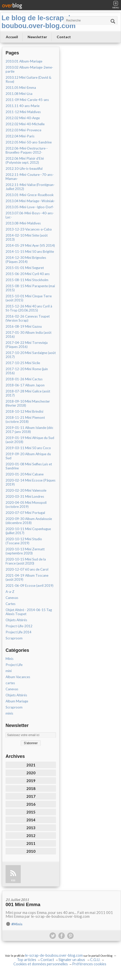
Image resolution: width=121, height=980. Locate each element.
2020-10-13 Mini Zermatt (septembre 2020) (25, 551)
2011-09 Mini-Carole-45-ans (27, 100)
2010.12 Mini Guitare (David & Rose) (28, 79)
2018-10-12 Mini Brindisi (24, 411)
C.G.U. (95, 960)
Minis (9, 659)
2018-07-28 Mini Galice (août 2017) (28, 393)
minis (9, 713)
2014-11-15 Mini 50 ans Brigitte (30, 252)
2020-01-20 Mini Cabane (25, 474)
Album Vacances (18, 677)
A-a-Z (10, 592)
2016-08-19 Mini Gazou (24, 326)
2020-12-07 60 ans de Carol (27, 569)
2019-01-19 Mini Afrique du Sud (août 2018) (30, 440)
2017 (31, 796)
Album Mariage (17, 701)
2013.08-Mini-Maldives (23, 223)
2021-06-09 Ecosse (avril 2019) (29, 586)
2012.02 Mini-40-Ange (23, 118)
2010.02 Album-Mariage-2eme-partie (29, 69)
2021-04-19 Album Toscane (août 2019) (27, 577)
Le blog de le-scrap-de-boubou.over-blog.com (39, 22)
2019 (31, 781)
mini (9, 671)
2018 (31, 788)
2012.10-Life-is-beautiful (24, 169)
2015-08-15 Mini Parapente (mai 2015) (30, 288)
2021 (31, 765)
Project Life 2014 (18, 632)
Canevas (12, 598)
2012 (31, 836)
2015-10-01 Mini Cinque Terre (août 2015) (29, 298)
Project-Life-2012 (19, 626)
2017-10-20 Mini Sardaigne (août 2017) (31, 355)
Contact (64, 37)
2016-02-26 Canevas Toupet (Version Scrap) (28, 318)
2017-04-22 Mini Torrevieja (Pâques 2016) (27, 345)
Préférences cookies (89, 964)
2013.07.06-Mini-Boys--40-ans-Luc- (30, 215)
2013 (31, 828)
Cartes (11, 604)
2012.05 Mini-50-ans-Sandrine (29, 142)
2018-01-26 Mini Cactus (24, 379)
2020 (31, 773)
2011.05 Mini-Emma (21, 88)
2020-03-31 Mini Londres (25, 496)
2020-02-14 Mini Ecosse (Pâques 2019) (31, 482)
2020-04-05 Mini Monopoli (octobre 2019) (26, 505)
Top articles (27, 960)
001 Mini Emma (23, 904)
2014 (31, 820)
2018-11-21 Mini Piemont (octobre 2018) (25, 420)
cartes (10, 683)
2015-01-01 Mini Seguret (25, 268)
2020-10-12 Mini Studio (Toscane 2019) (24, 541)
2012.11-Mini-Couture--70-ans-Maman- (30, 177)
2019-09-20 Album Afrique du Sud (28, 456)
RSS (13, 880)
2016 (31, 804)
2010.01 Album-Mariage (24, 61)
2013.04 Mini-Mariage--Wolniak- (30, 201)
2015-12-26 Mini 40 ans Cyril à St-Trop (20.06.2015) (29, 308)
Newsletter (37, 37)
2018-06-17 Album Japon (25, 385)
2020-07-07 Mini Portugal (25, 513)
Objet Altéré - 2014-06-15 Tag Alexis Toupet (29, 612)
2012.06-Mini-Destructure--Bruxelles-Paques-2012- (27, 150)
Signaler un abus (72, 960)
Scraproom (14, 638)
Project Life (14, 665)
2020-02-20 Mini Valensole (26, 490)
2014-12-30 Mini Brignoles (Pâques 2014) (26, 260)
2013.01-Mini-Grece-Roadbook (30, 195)
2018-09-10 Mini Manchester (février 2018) (28, 403)
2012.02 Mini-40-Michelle (25, 124)
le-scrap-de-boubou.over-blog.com (54, 955)
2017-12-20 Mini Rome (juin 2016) (27, 371)
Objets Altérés (16, 620)
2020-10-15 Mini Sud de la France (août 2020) (26, 561)
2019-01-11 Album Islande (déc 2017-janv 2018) (29, 430)
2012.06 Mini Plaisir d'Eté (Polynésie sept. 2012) (25, 160)
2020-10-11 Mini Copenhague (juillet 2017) (28, 531)
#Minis (17, 924)
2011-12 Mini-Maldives (23, 112)
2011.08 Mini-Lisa (19, 94)
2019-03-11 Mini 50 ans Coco (28, 448)
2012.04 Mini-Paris (20, 136)
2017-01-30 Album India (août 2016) (28, 335)
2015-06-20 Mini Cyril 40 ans (28, 274)
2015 (31, 812)
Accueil (12, 37)
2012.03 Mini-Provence (23, 130)
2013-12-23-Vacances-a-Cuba (29, 229)
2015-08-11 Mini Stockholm (27, 280)
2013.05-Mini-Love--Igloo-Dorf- (30, 207)
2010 (31, 851)
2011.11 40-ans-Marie (23, 106)
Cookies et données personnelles (41, 964)
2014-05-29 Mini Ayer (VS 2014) (30, 245)
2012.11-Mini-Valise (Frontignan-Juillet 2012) (30, 187)
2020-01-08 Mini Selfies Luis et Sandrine (29, 466)
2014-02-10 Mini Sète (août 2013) (27, 237)
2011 (31, 843)
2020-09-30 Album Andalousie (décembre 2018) (29, 521)
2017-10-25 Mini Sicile (23, 363)
